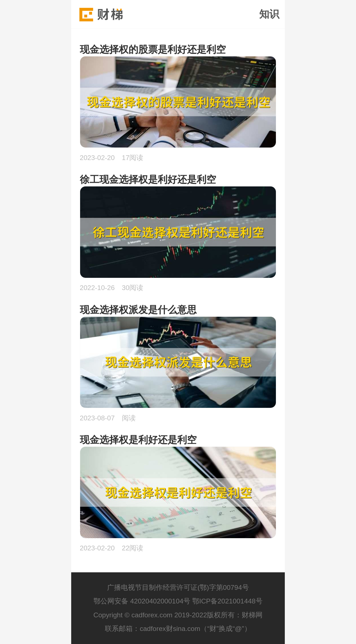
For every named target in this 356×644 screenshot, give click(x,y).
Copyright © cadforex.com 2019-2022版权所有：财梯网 (178, 615)
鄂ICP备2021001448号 (227, 601)
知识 (269, 14)
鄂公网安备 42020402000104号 (142, 601)
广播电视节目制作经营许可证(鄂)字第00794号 (178, 587)
